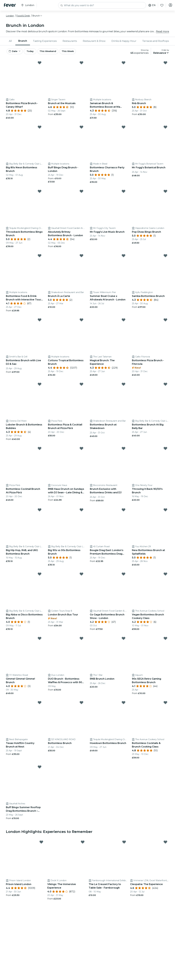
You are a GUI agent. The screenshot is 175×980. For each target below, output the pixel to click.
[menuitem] (11, 41)
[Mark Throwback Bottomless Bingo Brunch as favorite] (40, 193)
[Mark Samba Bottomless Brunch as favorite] (165, 257)
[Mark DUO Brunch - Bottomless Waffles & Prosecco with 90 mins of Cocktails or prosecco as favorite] (81, 640)
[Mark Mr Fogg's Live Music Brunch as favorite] (124, 193)
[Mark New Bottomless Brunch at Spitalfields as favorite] (165, 511)
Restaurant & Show (94, 41)
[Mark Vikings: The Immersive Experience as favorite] (83, 843)
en (151, 5)
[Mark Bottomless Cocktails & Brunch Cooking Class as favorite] (165, 704)
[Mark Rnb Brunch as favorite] (165, 64)
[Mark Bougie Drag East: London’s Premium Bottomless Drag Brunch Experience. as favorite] (124, 511)
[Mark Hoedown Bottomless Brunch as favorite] (124, 704)
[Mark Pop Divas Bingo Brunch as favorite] (165, 193)
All (10, 41)
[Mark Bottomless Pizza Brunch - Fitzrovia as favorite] (165, 321)
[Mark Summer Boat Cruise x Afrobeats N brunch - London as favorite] (124, 257)
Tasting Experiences (45, 41)
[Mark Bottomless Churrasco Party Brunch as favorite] (124, 128)
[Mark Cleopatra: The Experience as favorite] (165, 843)
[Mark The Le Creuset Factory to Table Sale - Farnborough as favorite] (124, 843)
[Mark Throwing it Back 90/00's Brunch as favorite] (165, 450)
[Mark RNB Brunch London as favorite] (124, 640)
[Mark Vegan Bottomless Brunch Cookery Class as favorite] (165, 575)
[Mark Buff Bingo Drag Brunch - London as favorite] (81, 128)
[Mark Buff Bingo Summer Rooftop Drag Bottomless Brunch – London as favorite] (40, 768)
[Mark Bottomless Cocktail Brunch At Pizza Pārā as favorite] (40, 450)
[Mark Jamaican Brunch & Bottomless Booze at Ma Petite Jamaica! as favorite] (124, 64)
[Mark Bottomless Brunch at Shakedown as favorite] (124, 386)
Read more (163, 31)
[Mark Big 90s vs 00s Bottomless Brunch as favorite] (81, 511)
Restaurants (70, 41)
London (10, 16)
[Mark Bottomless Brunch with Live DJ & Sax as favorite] (40, 321)
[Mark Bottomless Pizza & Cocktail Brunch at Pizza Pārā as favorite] (81, 386)
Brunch (23, 41)
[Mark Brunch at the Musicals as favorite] (81, 64)
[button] (37, 16)
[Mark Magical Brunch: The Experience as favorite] (124, 321)
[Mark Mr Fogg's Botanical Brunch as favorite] (165, 128)
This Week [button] (76, 52)
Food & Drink (23, 16)
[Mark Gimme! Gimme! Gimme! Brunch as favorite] (40, 640)
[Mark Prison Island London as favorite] (41, 843)
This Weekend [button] (54, 52)
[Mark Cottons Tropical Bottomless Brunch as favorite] (81, 321)
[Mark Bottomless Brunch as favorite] (81, 704)
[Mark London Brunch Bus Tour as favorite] (81, 575)
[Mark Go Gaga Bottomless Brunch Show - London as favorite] (124, 575)
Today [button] (34, 52)
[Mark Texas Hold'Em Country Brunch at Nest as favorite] (40, 704)
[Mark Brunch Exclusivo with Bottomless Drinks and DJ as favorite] (124, 450)
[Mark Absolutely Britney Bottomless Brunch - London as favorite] (81, 193)
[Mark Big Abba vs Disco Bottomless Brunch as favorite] (40, 575)
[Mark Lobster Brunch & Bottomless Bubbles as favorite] (40, 386)
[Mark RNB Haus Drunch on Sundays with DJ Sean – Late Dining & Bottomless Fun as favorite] (81, 450)
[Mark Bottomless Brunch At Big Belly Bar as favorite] (165, 386)
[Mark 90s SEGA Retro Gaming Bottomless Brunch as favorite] (165, 640)
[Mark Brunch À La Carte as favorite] (81, 257)
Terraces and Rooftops (156, 41)
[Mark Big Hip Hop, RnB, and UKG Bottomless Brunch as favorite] (40, 511)
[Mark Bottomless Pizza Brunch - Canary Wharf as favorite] (40, 64)
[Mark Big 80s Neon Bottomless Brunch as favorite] (40, 128)
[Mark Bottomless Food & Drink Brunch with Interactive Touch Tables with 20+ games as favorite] (40, 257)
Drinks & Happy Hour (124, 41)
